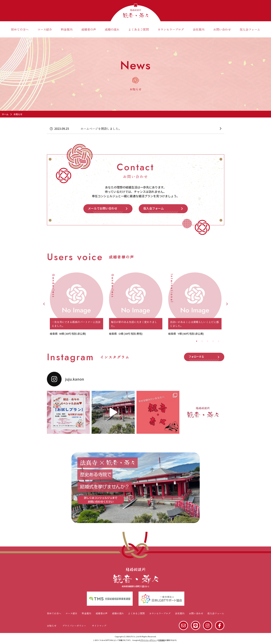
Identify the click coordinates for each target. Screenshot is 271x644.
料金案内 (67, 29)
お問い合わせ (222, 29)
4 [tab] (213, 341)
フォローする (196, 356)
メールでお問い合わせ (103, 208)
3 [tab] (208, 341)
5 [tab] (219, 341)
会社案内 (199, 29)
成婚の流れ (112, 29)
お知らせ (52, 626)
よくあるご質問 (139, 29)
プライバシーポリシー (74, 626)
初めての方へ (20, 29)
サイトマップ (99, 626)
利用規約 (162, 640)
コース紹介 (45, 29)
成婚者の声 (89, 29)
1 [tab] (197, 341)
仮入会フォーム (250, 29)
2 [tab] (202, 341)
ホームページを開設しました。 (101, 129)
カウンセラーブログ (171, 29)
